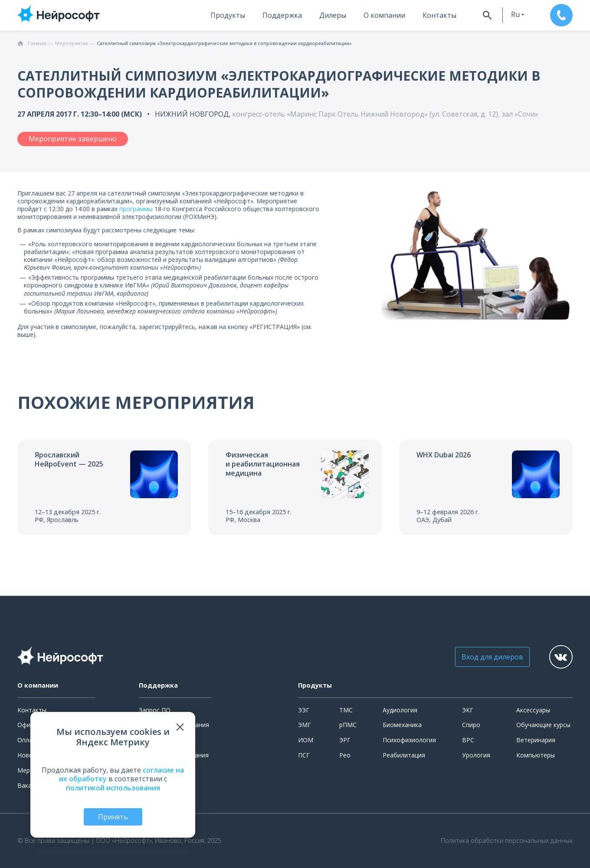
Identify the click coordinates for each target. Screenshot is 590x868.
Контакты (439, 15)
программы (136, 209)
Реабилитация (404, 755)
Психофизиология (409, 740)
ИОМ (306, 740)
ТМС (346, 710)
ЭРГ (345, 740)
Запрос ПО (155, 710)
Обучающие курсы (543, 725)
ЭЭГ (304, 710)
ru (515, 14)
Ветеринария (536, 740)
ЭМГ (305, 725)
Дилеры (333, 15)
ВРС (468, 740)
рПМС (348, 725)
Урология (476, 755)
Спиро (471, 725)
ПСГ (304, 755)
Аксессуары (533, 710)
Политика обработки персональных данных (507, 841)
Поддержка (282, 15)
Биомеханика (402, 725)
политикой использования (113, 788)
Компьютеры (536, 755)
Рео (345, 755)
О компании (384, 15)
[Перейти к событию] (104, 487)
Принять (113, 817)
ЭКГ (468, 710)
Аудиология (400, 710)
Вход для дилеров (492, 657)
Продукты (228, 15)
